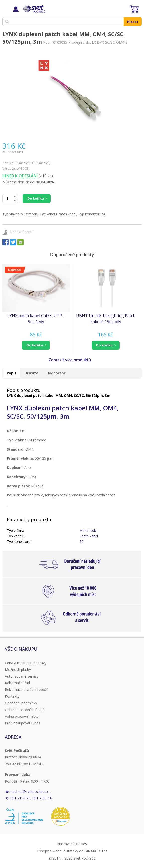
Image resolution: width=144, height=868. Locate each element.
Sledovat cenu (21, 232)
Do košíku (36, 198)
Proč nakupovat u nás (23, 723)
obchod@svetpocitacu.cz (30, 791)
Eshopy (43, 851)
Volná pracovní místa (22, 716)
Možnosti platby (18, 669)
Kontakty (12, 696)
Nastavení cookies (72, 844)
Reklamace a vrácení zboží (26, 690)
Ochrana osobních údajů (25, 710)
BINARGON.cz (96, 851)
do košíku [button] (35, 345)
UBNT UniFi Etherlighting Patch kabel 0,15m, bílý (106, 319)
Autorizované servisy (22, 676)
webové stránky (65, 851)
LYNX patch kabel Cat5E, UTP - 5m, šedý (36, 319)
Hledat (133, 22)
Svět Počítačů (33, 9)
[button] (36, 345)
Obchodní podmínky (21, 703)
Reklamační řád (17, 683)
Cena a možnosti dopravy (26, 663)
